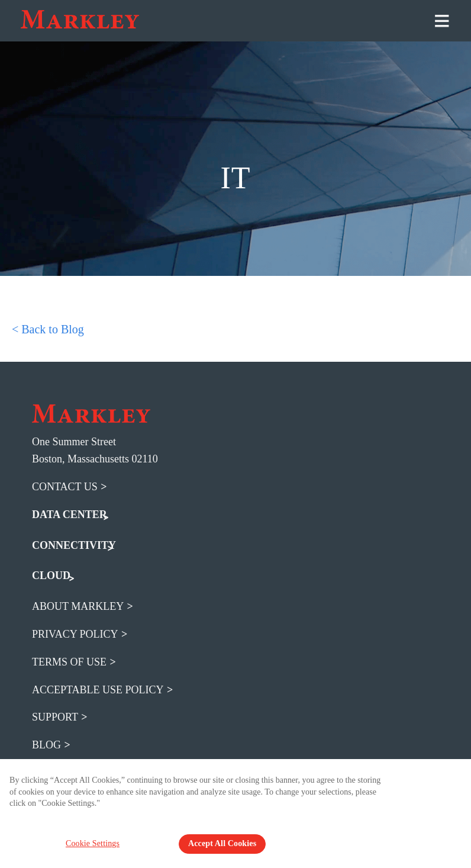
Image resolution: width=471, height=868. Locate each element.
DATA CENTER (70, 514)
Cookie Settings (96, 843)
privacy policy (75, 634)
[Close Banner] (455, 786)
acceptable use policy (98, 689)
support (55, 716)
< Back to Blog (48, 329)
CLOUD (51, 575)
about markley (78, 606)
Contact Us (65, 486)
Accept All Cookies (222, 843)
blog (46, 744)
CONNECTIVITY (74, 545)
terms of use (69, 661)
